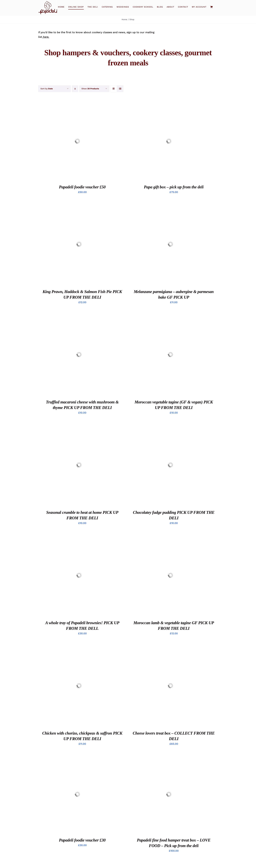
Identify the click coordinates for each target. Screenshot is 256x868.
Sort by (47, 89)
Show (90, 89)
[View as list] (120, 89)
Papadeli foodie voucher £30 (82, 840)
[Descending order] (75, 89)
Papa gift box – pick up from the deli (174, 187)
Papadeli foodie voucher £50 (82, 187)
